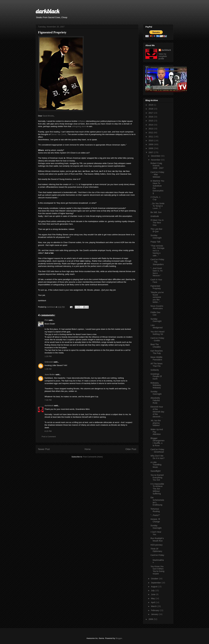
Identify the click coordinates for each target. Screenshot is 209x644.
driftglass (82, 121)
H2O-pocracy (156, 545)
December (156, 156)
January (155, 614)
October (155, 579)
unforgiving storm (79, 126)
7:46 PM (48, 400)
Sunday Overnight (156, 237)
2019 (151, 105)
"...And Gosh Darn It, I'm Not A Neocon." (157, 272)
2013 (151, 129)
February (155, 610)
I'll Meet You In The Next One (157, 223)
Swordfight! (156, 471)
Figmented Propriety (156, 287)
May (153, 598)
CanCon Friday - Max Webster (157, 175)
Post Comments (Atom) (93, 457)
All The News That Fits (156, 365)
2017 (151, 113)
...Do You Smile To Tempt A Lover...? (157, 206)
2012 (151, 133)
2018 (151, 109)
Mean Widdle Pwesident (156, 358)
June (153, 594)
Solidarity (155, 370)
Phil (46, 320)
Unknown (49, 362)
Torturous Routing (155, 510)
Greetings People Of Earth (156, 376)
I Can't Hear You (156, 533)
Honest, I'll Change (155, 520)
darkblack (48, 11)
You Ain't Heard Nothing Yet (157, 333)
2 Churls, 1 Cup (155, 198)
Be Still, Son (156, 212)
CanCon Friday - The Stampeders (157, 262)
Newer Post (44, 449)
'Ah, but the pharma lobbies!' (156, 423)
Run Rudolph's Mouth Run (157, 540)
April (153, 602)
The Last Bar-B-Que (157, 230)
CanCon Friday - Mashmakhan (157, 559)
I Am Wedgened (156, 326)
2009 (151, 144)
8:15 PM (48, 431)
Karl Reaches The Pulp (157, 352)
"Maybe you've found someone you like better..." (157, 297)
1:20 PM (48, 356)
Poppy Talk (155, 242)
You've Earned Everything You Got (157, 478)
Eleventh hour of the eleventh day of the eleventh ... (157, 412)
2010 (151, 141)
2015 (151, 121)
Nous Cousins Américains (157, 307)
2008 (151, 148)
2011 (151, 137)
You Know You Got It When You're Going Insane (157, 570)
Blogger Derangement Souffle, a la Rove (157, 442)
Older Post (131, 449)
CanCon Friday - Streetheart (157, 451)
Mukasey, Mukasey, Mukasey (156, 385)
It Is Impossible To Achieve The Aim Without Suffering (157, 489)
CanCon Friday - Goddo (157, 339)
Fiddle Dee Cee (155, 314)
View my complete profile (163, 56)
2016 (151, 117)
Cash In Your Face (156, 281)
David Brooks (48, 116)
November (156, 160)
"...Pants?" (155, 515)
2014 (151, 125)
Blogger (119, 638)
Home (88, 449)
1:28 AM (48, 369)
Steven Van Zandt (59, 134)
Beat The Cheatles (156, 346)
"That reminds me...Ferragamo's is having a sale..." (157, 251)
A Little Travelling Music (156, 465)
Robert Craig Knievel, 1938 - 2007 (157, 166)
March (154, 606)
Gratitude (155, 216)
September (156, 583)
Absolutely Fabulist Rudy (155, 400)
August (154, 587)
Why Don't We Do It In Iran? (157, 457)
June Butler (50, 374)
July (153, 590)
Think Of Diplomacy (156, 550)
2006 (151, 619)
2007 (151, 152)
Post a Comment (49, 437)
